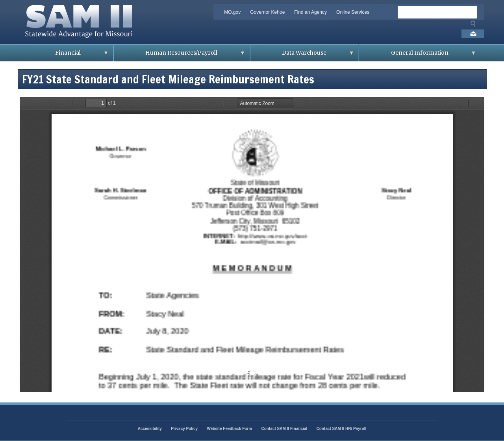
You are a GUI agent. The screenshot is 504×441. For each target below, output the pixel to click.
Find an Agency (310, 12)
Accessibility (150, 429)
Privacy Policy (184, 429)
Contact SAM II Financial (284, 429)
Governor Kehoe (267, 12)
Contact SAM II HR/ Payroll (342, 429)
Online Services (353, 12)
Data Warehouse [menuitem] (302, 55)
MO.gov (232, 12)
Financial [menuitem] (66, 55)
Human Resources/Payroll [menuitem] (180, 55)
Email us (473, 34)
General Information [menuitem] (418, 55)
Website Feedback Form (229, 429)
